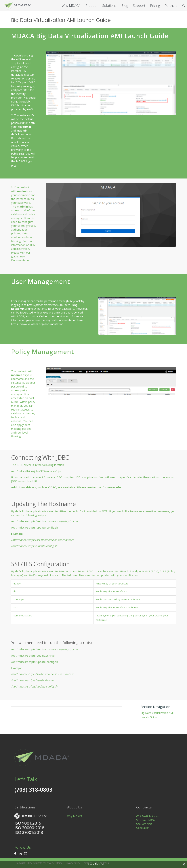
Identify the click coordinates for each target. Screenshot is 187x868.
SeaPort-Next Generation (144, 826)
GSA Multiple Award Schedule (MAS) (148, 818)
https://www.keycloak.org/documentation (37, 324)
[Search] (183, 6)
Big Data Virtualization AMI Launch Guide (61, 20)
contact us (94, 487)
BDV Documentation (21, 258)
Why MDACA (75, 816)
